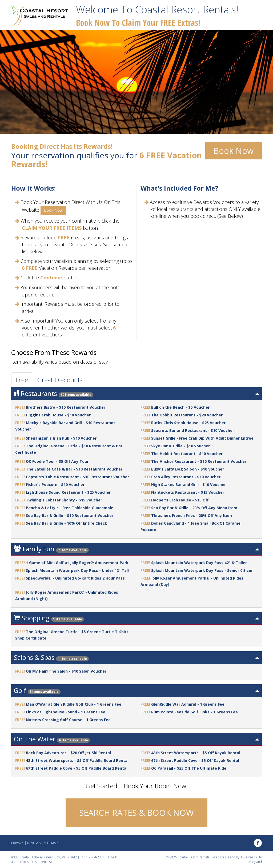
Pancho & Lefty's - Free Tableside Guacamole (70, 508)
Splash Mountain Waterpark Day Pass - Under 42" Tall (77, 570)
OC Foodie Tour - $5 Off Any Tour (57, 461)
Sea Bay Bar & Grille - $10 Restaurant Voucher (70, 515)
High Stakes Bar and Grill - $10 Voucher (188, 485)
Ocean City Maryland (254, 859)
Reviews (34, 843)
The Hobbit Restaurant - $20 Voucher (187, 415)
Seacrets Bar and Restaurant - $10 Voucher (193, 430)
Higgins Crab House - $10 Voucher (58, 415)
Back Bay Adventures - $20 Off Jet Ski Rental (68, 753)
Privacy (17, 843)
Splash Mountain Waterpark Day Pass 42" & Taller (199, 563)
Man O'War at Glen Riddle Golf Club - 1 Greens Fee (74, 704)
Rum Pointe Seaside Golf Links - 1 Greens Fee (194, 712)
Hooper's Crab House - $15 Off (180, 500)
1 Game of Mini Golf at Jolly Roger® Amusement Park (77, 563)
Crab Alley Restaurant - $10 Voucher (186, 477)
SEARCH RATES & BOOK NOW (136, 813)
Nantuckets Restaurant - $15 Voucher (188, 492)
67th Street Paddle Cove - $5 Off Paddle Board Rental (77, 768)
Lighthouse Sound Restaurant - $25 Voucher (68, 492)
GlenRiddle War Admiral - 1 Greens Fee (188, 704)
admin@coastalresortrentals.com (34, 862)
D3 (243, 857)
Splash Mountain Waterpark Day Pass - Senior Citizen (202, 570)
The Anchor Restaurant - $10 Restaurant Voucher (199, 461)
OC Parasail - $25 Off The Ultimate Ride (189, 768)
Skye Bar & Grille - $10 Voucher (180, 446)
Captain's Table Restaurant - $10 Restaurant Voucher (77, 477)
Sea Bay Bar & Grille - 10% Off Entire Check (67, 523)
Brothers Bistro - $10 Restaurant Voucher (66, 407)
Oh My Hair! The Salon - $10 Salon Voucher (66, 671)
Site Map (51, 843)
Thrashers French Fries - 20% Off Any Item (192, 515)
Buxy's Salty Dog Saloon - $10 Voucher (188, 469)
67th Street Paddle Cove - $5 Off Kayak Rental (195, 760)
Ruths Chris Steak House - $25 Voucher (188, 423)
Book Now (234, 151)
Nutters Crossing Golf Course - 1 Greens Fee (68, 720)
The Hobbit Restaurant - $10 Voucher (187, 454)
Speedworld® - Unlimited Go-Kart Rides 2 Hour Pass (75, 578)
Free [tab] (22, 380)
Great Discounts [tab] (60, 380)
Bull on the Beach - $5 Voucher (180, 407)
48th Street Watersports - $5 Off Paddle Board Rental (77, 760)
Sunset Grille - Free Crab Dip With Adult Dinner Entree (202, 438)
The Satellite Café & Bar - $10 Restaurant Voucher (74, 469)
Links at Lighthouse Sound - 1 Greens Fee (66, 712)
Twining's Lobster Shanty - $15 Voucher (64, 500)
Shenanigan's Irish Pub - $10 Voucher (61, 438)
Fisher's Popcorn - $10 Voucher (55, 485)
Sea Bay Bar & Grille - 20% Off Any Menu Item (194, 508)
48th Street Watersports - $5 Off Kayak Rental (196, 753)
